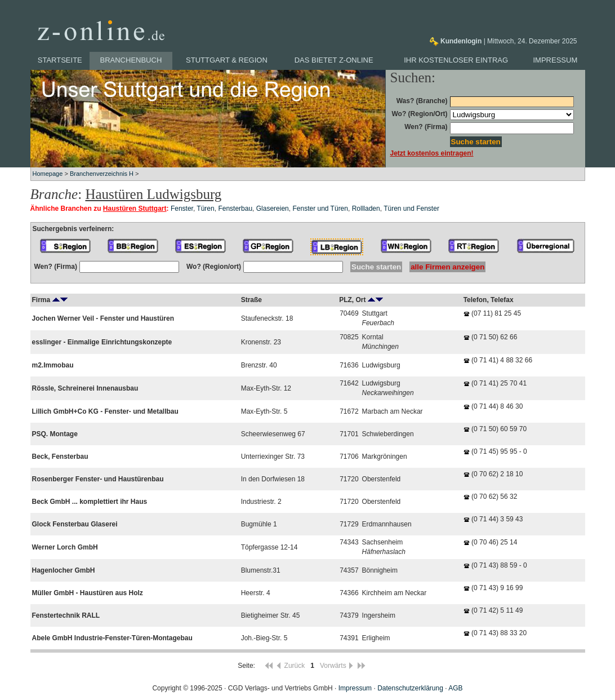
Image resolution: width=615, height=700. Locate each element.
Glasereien (273, 209)
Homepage (48, 174)
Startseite (60, 60)
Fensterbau (235, 209)
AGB (455, 688)
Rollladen (366, 209)
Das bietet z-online (334, 60)
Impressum (556, 60)
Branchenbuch (131, 60)
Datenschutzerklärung (410, 688)
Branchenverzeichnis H (102, 174)
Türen (205, 209)
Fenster (182, 209)
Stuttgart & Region (227, 60)
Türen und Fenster (411, 209)
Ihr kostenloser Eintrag (456, 60)
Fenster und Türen (320, 209)
